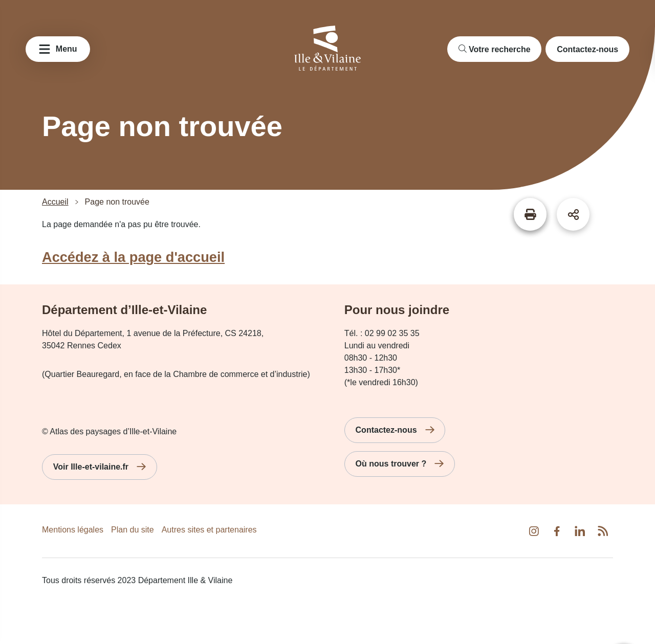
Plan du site (133, 530)
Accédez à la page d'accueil (133, 257)
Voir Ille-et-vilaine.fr (91, 467)
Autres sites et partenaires (209, 530)
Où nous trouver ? (391, 464)
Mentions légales (73, 530)
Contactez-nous (587, 49)
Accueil (55, 202)
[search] (495, 49)
